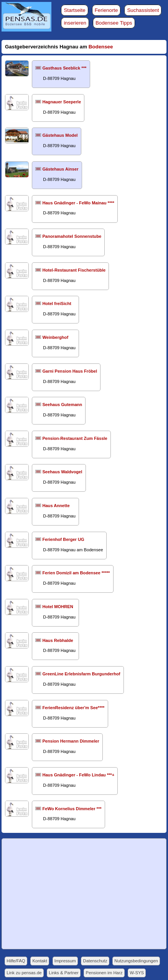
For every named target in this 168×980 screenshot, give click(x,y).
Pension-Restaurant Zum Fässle (75, 438)
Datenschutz (95, 961)
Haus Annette (56, 506)
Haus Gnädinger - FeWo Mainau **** (78, 203)
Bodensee (101, 47)
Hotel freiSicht (57, 303)
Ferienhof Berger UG (63, 539)
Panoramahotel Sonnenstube (72, 236)
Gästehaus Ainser (60, 169)
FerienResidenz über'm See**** (73, 708)
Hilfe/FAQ (16, 961)
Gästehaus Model (60, 135)
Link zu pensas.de (24, 973)
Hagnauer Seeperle (62, 102)
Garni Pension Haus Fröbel (70, 371)
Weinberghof (55, 337)
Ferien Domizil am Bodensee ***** (76, 573)
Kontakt (40, 961)
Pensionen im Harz (104, 973)
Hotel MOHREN (58, 607)
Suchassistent (143, 10)
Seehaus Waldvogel (62, 472)
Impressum (65, 961)
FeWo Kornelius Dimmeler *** (72, 809)
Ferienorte (106, 10)
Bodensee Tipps (114, 23)
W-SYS (137, 973)
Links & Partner (63, 973)
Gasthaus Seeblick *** (64, 68)
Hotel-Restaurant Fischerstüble (74, 270)
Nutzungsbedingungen (136, 961)
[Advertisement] (84, 894)
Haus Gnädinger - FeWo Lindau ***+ (78, 775)
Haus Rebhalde (58, 640)
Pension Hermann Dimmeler (71, 741)
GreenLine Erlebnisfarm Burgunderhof (81, 674)
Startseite (74, 10)
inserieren (75, 23)
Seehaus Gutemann (62, 405)
